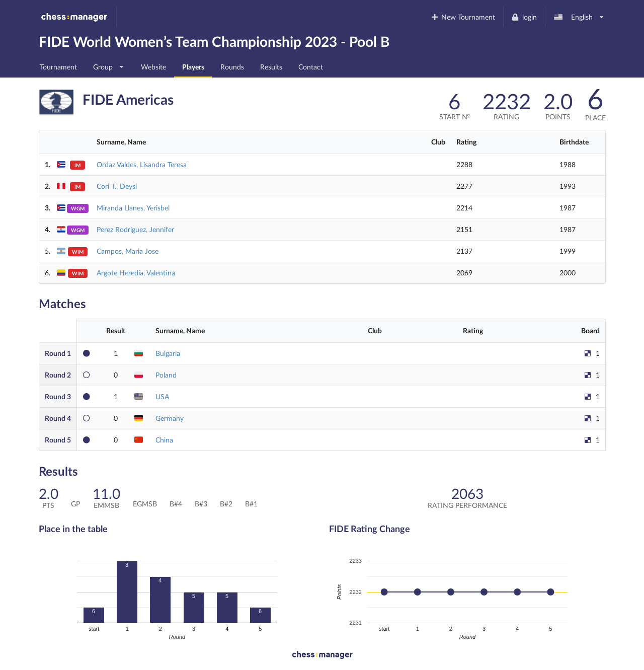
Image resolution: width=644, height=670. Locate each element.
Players (193, 67)
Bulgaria (168, 353)
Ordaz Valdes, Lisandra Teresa (142, 164)
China (164, 440)
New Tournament (463, 17)
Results (271, 67)
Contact (311, 67)
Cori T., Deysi (117, 186)
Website (153, 67)
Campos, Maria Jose (128, 251)
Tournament (58, 67)
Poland (166, 375)
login (524, 17)
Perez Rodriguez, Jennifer (135, 229)
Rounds (232, 67)
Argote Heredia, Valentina (136, 273)
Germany (170, 418)
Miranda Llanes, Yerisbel (133, 208)
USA (162, 396)
